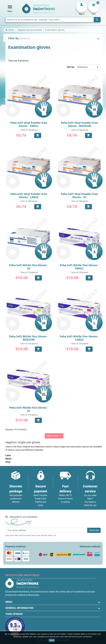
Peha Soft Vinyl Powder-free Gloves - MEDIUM (79, 124)
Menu (9, 602)
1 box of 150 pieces (29, 272)
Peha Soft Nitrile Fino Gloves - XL (29, 409)
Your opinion (14, 614)
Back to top (54, 436)
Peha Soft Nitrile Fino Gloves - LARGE (79, 338)
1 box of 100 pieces (29, 130)
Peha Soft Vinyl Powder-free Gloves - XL (79, 196)
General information (19, 608)
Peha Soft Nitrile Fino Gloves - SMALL (79, 267)
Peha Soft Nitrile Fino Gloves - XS (29, 267)
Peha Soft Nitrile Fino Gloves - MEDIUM (29, 338)
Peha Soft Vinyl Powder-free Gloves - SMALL (29, 124)
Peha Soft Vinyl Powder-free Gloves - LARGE (29, 196)
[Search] (53, 20)
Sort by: (71, 67)
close (52, 640)
